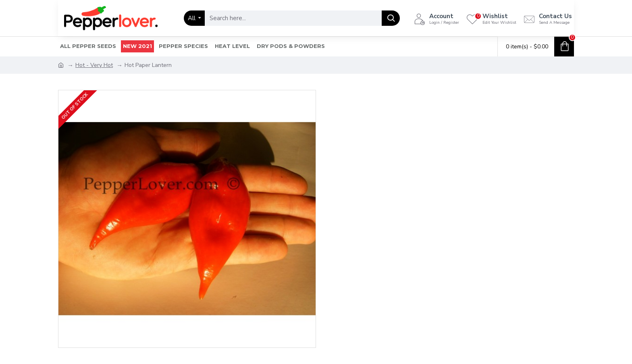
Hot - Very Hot (94, 65)
